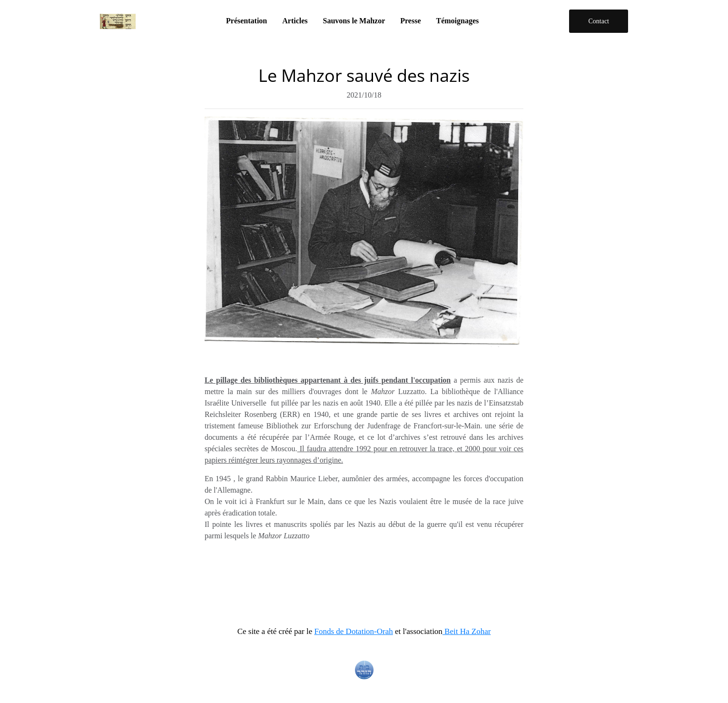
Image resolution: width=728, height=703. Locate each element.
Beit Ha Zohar (467, 631)
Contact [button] (599, 21)
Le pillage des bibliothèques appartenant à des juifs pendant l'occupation (328, 380)
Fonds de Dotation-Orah (354, 631)
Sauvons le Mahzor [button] (354, 21)
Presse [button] (410, 21)
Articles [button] (295, 21)
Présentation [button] (246, 21)
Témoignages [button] (457, 21)
